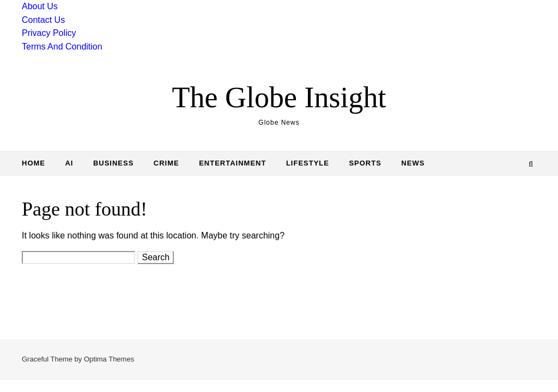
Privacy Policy (49, 33)
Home (34, 163)
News (413, 163)
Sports (365, 163)
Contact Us (43, 20)
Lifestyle (308, 163)
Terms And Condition (62, 47)
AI (69, 163)
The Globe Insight (279, 97)
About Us (40, 6)
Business (113, 163)
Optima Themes (109, 359)
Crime (166, 163)
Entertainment (232, 163)
